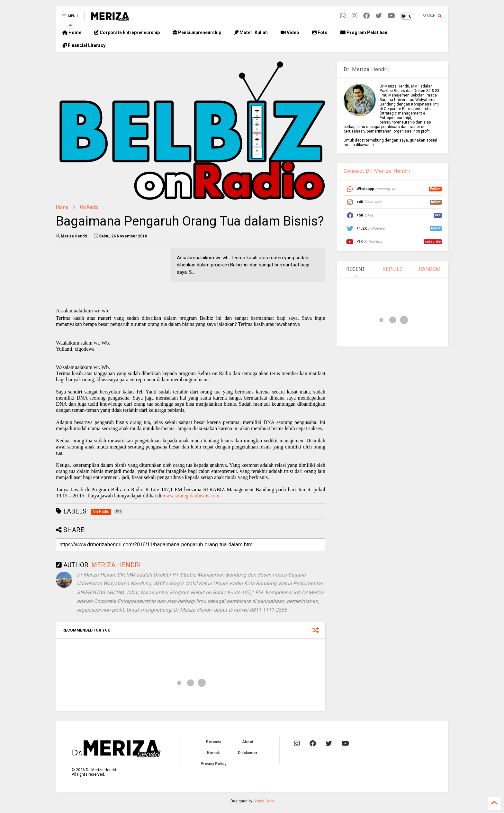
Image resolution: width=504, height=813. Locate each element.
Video (290, 32)
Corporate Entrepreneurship (127, 32)
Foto (320, 32)
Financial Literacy (84, 45)
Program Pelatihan (364, 32)
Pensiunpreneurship (197, 32)
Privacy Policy (213, 764)
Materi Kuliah (251, 32)
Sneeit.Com (264, 801)
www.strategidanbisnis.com (191, 496)
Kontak (213, 753)
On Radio (89, 207)
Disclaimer (248, 753)
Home (72, 32)
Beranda (214, 742)
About (248, 742)
